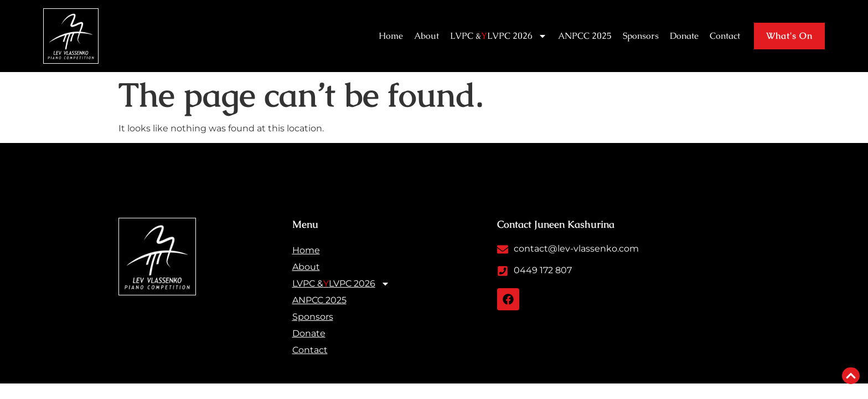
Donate (684, 36)
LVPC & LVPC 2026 (498, 36)
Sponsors (641, 36)
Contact (725, 36)
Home (391, 36)
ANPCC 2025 (585, 36)
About (427, 36)
